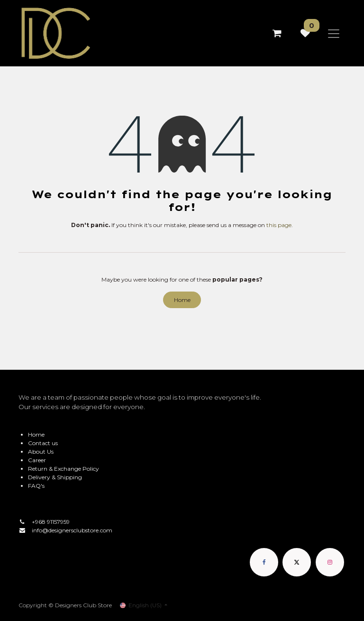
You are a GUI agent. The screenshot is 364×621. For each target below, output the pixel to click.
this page (279, 225)
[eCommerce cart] (277, 33)
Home (182, 300)
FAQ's (36, 486)
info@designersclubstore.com (72, 530)
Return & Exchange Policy (64, 469)
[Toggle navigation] (334, 33)
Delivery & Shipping (55, 477)
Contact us (43, 443)
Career (37, 460)
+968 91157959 (51, 522)
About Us (41, 452)
